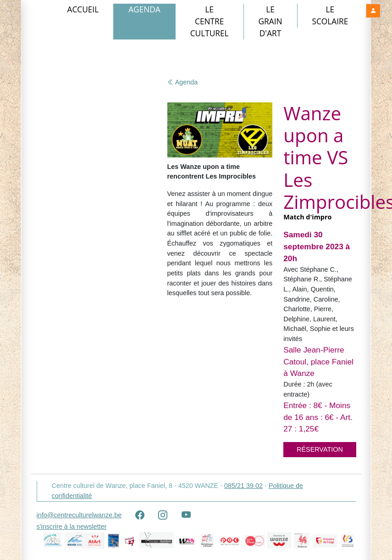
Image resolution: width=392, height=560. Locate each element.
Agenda (144, 9)
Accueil (83, 9)
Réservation (320, 449)
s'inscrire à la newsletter (72, 526)
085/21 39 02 (243, 486)
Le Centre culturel (210, 21)
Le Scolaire (330, 15)
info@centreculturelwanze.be (79, 515)
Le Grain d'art (271, 21)
